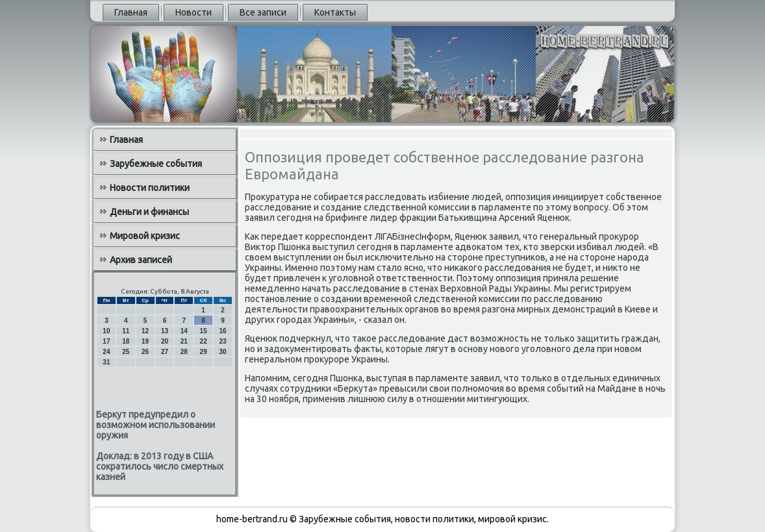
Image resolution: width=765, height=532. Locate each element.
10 (106, 331)
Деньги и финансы (149, 212)
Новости (194, 12)
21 (184, 341)
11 (126, 331)
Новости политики (150, 188)
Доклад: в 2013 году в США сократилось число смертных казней (160, 466)
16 (222, 331)
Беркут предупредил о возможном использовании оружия (156, 425)
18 (126, 341)
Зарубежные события (156, 164)
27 (165, 352)
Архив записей (141, 260)
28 (184, 352)
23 (222, 341)
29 (204, 352)
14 (184, 331)
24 (106, 352)
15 (204, 331)
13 (165, 331)
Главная (131, 12)
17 (106, 341)
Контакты (335, 12)
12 (145, 331)
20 (165, 341)
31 (106, 362)
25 (126, 352)
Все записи (263, 12)
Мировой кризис (145, 236)
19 (145, 341)
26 (145, 352)
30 (222, 352)
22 (204, 341)
